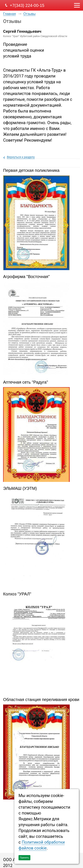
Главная (9, 14)
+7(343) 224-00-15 (27, 5)
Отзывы (29, 14)
